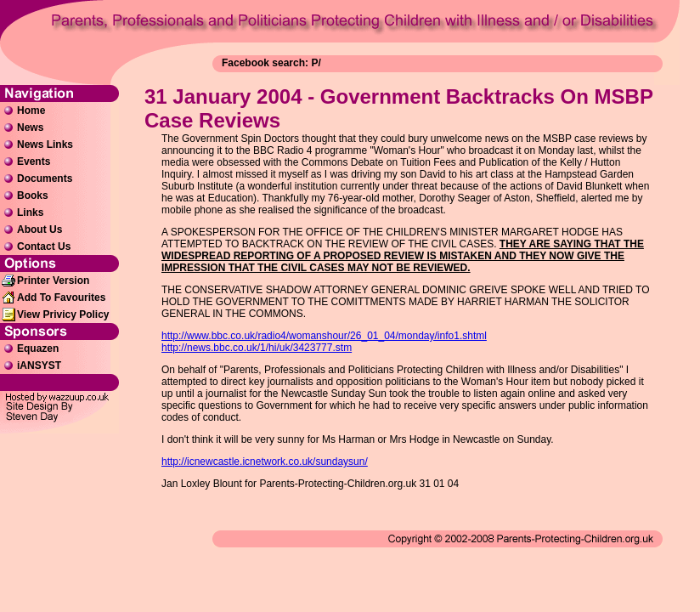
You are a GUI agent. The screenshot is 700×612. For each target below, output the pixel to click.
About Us (40, 229)
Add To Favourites (61, 297)
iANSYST (39, 365)
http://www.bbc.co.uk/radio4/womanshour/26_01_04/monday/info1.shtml (324, 336)
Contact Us (44, 246)
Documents (45, 178)
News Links (45, 144)
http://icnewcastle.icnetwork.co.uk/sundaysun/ (265, 462)
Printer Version (53, 280)
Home (31, 110)
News (30, 127)
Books (33, 195)
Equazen (38, 348)
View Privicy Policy (63, 314)
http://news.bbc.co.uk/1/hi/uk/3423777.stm (257, 348)
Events (34, 161)
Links (30, 212)
